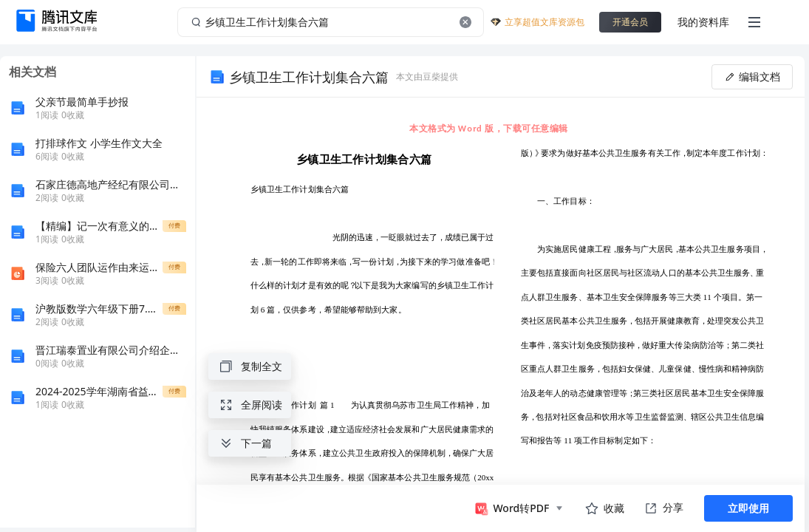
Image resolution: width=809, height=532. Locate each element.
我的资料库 (703, 22)
